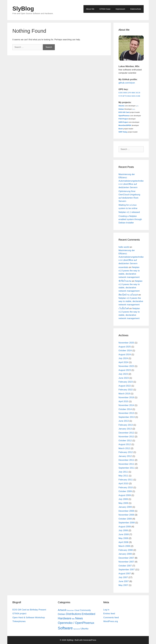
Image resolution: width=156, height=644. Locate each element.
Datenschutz (136, 9)
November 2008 (126, 515)
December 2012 (126, 433)
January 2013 (125, 429)
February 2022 (126, 390)
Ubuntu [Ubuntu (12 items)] (85, 629)
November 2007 (126, 562)
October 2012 (125, 441)
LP (137, 106)
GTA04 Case (105, 9)
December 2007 (126, 558)
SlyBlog (23, 9)
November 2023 (126, 366)
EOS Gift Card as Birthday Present (29, 610)
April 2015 (124, 401)
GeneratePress (90, 640)
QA (134, 109)
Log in (106, 610)
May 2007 (123, 585)
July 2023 (123, 374)
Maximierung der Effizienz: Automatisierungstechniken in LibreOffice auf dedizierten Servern (131, 181)
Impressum (120, 9)
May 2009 (123, 503)
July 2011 (123, 472)
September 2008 (127, 523)
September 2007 (127, 570)
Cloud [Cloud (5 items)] (77, 610)
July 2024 (123, 358)
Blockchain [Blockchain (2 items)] (70, 610)
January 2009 (125, 507)
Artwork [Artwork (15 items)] (62, 610)
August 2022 (125, 386)
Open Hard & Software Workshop (29, 618)
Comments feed (111, 618)
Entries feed (109, 614)
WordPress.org (111, 621)
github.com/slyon (127, 83)
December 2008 (126, 511)
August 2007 (125, 574)
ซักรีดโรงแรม (125, 281)
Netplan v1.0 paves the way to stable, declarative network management (131, 301)
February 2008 (126, 550)
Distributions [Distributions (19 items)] (73, 614)
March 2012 (124, 448)
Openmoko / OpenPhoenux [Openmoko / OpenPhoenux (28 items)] (76, 623)
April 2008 (124, 542)
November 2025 (126, 343)
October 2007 (125, 566)
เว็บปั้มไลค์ (124, 308)
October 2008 (125, 519)
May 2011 (123, 476)
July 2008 (123, 530)
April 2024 (124, 362)
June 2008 (124, 534)
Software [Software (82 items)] (65, 628)
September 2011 (127, 468)
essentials (123, 267)
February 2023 (126, 382)
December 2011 (126, 460)
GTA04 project (19, 614)
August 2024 (125, 355)
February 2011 (126, 480)
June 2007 (124, 581)
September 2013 (127, 417)
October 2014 (125, 409)
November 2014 (126, 405)
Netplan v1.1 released (129, 212)
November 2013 (126, 413)
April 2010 (124, 484)
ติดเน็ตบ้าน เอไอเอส (128, 295)
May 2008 (123, 538)
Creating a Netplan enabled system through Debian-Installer (130, 219)
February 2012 (126, 452)
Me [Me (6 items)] (73, 619)
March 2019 (124, 394)
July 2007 (123, 577)
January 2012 (125, 456)
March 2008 (124, 546)
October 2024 (125, 351)
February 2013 (126, 425)
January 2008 (125, 554)
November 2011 (126, 464)
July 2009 (123, 499)
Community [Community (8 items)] (85, 610)
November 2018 (126, 397)
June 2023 (124, 378)
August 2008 (125, 527)
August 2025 (125, 347)
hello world (124, 247)
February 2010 (126, 487)
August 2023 (125, 370)
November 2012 (126, 437)
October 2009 (125, 491)
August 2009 (125, 495)
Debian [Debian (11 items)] (62, 614)
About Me (90, 9)
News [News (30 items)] (79, 618)
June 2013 (124, 421)
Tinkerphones (19, 621)
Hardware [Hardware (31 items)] (65, 618)
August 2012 (125, 444)
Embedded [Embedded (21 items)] (88, 614)
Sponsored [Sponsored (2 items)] (77, 629)
